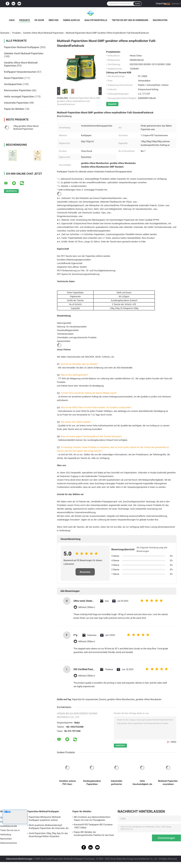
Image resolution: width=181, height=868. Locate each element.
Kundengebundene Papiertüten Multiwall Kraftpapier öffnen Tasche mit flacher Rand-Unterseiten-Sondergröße (92, 783)
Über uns (54, 20)
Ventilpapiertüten (13, 84)
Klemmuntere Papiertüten (18, 90)
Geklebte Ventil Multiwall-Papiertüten (24, 53)
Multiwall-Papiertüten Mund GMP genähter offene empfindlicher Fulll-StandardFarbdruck (79, 101)
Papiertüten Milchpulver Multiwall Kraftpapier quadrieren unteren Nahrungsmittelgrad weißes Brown (45, 819)
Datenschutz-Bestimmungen (19, 859)
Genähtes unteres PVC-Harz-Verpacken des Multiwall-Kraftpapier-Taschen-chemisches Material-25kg (68, 783)
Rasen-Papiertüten (14, 78)
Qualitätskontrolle (96, 20)
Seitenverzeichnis (9, 843)
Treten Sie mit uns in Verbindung (130, 20)
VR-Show (39, 20)
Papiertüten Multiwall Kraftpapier (22, 47)
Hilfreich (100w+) (87, 607)
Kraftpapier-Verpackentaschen (20, 72)
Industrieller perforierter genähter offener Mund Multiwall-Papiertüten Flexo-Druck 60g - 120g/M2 (117, 783)
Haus (12, 20)
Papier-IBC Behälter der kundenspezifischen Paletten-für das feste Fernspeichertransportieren (94, 834)
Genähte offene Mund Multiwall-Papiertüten (43, 33)
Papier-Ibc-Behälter (14, 109)
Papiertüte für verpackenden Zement (89, 699)
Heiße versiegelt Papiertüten (19, 97)
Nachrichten (160, 20)
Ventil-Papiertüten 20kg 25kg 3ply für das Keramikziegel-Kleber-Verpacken (48, 835)
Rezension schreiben (85, 573)
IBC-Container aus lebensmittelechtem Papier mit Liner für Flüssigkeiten (92, 819)
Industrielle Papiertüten (16, 103)
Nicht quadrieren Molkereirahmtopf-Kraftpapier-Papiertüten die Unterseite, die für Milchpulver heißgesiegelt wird (49, 827)
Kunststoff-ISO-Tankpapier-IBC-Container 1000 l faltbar (93, 826)
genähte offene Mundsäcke (149, 699)
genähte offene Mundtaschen (121, 699)
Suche (137, 4)
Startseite (5, 33)
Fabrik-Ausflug (71, 20)
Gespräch (160, 3)
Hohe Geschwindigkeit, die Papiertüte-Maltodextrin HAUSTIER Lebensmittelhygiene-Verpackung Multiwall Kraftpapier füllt (142, 783)
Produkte (24, 20)
